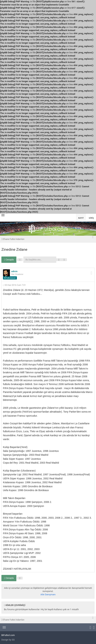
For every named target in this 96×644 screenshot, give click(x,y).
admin (14, 271)
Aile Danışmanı (48, 594)
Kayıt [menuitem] (81, 218)
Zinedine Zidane (14, 249)
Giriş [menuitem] (91, 218)
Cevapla (9, 260)
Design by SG (8, 640)
